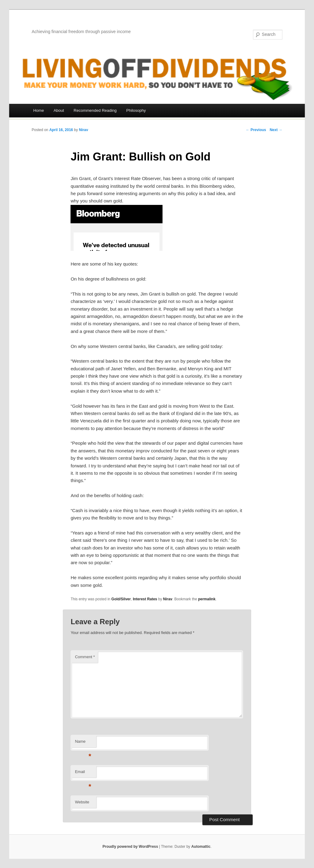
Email (83, 774)
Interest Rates (145, 599)
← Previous (256, 130)
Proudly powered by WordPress (130, 847)
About (59, 110)
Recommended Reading (95, 110)
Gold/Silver (121, 599)
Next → (276, 130)
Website (82, 802)
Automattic (201, 847)
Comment (85, 657)
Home (38, 110)
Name (83, 743)
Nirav (83, 130)
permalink (207, 599)
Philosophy (136, 110)
